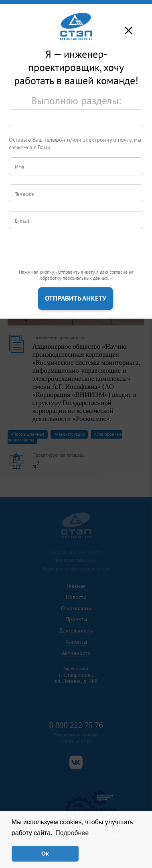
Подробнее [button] (72, 833)
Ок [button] (45, 854)
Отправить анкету (76, 299)
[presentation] (70, 254)
